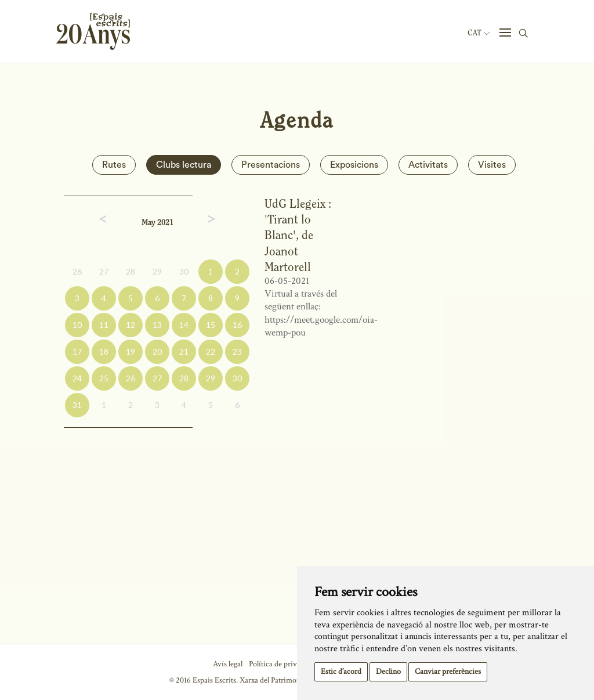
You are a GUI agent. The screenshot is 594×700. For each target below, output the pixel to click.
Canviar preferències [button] (448, 672)
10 (77, 325)
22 (211, 351)
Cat (479, 33)
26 (77, 271)
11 (104, 325)
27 (104, 271)
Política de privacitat (282, 664)
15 (211, 325)
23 (237, 351)
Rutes (114, 165)
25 (104, 378)
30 (184, 271)
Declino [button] (388, 672)
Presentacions (271, 165)
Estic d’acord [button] (341, 672)
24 (77, 378)
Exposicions (354, 165)
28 (131, 271)
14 (184, 325)
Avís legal (228, 664)
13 (157, 325)
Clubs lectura (184, 165)
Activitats (428, 165)
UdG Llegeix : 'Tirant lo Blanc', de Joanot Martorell (298, 235)
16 (237, 325)
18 (104, 351)
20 (157, 351)
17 (77, 351)
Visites (492, 165)
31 (77, 405)
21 (184, 351)
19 (131, 351)
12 (131, 325)
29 (157, 271)
